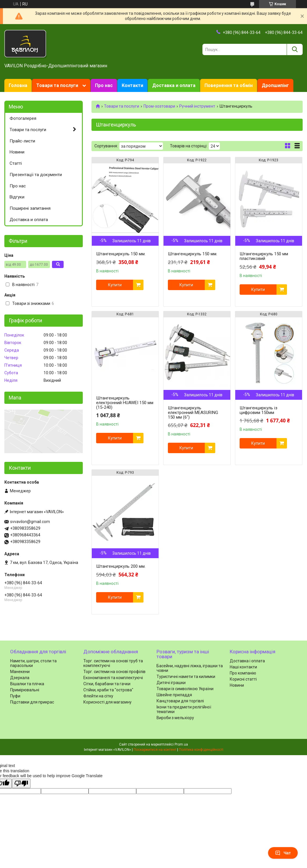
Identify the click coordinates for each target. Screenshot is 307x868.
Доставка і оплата (247, 661)
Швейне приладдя (174, 695)
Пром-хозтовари (159, 106)
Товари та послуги (57, 85)
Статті (16, 163)
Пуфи (15, 696)
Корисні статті (243, 679)
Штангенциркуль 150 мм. (121, 254)
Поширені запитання (30, 208)
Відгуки (17, 197)
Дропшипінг (275, 85)
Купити (115, 285)
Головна (18, 85)
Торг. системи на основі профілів (114, 672)
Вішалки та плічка (27, 684)
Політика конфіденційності (201, 750)
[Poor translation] (21, 783)
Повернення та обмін (229, 85)
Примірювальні (25, 690)
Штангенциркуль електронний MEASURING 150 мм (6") (193, 413)
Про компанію (243, 673)
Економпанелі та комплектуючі (113, 678)
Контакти (132, 85)
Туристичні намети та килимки (186, 677)
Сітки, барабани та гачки (107, 684)
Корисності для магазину (107, 702)
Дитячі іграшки (171, 683)
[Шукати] (295, 49)
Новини (17, 152)
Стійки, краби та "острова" (108, 690)
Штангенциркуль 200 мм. (121, 566)
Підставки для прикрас (32, 702)
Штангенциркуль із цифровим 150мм (258, 410)
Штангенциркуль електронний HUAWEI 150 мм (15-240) (125, 403)
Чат (283, 853)
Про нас (104, 85)
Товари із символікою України (185, 689)
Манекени (20, 672)
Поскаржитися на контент (155, 750)
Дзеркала (20, 678)
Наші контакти (243, 667)
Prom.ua (181, 744)
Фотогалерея (23, 118)
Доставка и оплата (174, 85)
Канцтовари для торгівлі (180, 701)
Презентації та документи (36, 175)
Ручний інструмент (197, 106)
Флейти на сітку (98, 696)
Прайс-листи (22, 141)
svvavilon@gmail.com (30, 522)
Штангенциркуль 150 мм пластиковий (264, 256)
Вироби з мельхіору (175, 718)
